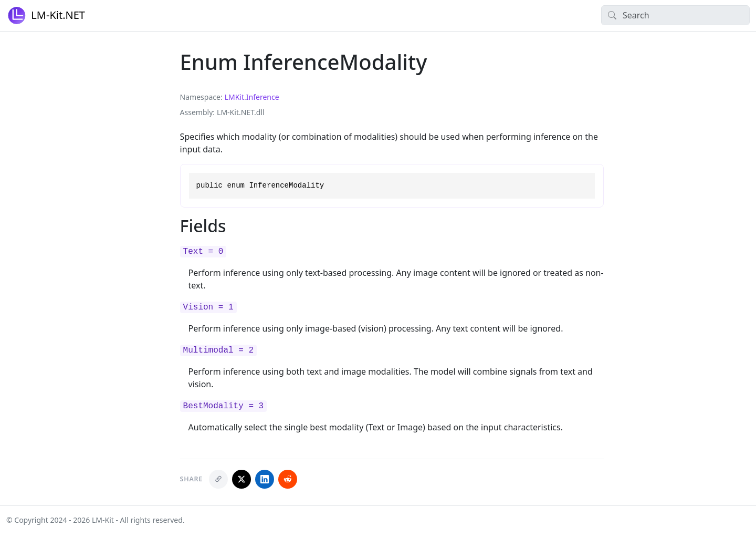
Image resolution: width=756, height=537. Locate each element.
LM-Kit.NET (46, 16)
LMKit (234, 97)
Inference (263, 97)
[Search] (675, 15)
